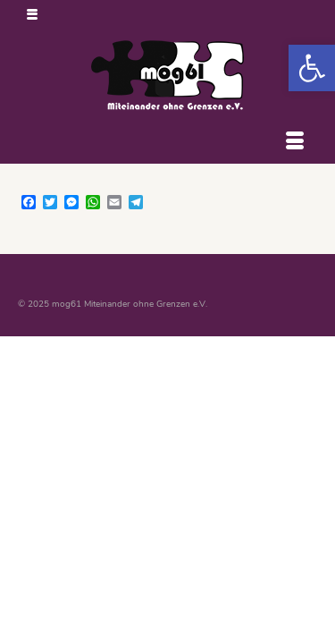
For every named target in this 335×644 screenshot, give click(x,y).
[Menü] (295, 141)
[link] (312, 68)
